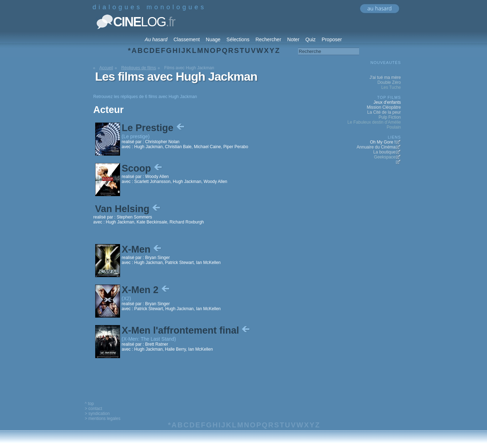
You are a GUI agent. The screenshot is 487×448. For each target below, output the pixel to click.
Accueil (106, 68)
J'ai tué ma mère (385, 77)
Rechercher (268, 39)
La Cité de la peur (384, 112)
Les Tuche (391, 87)
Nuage (213, 39)
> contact (94, 409)
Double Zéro (389, 82)
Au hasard (156, 39)
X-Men (142, 249)
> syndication (97, 414)
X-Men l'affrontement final (187, 330)
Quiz (311, 39)
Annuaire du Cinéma (376, 147)
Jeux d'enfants (387, 102)
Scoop (143, 168)
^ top (90, 404)
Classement (186, 39)
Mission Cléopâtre (384, 107)
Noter (293, 39)
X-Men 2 (146, 290)
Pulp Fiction (390, 117)
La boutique (385, 152)
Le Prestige (154, 128)
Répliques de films (139, 68)
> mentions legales (103, 419)
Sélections (238, 39)
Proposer (332, 39)
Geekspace (385, 157)
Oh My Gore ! (383, 142)
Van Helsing (129, 209)
